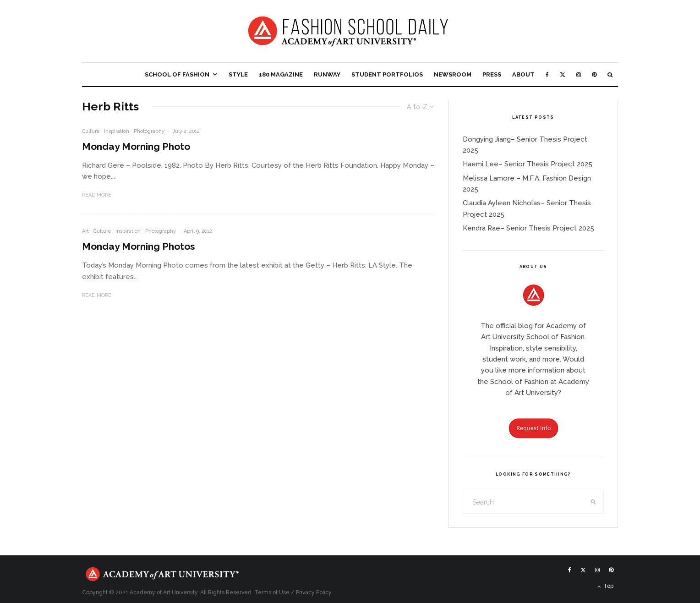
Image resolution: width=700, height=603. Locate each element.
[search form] (524, 502)
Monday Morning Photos (139, 246)
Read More (97, 195)
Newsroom (453, 74)
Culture (91, 131)
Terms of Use (272, 592)
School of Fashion (177, 74)
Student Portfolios (387, 74)
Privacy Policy (314, 592)
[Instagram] (579, 74)
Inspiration (117, 131)
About (523, 74)
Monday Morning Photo (136, 146)
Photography (149, 131)
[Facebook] (547, 74)
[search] (594, 502)
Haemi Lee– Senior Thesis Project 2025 (528, 164)
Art (85, 231)
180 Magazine (281, 74)
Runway (327, 74)
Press (492, 74)
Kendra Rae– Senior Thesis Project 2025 (528, 228)
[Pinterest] (594, 74)
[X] (563, 74)
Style (238, 74)
